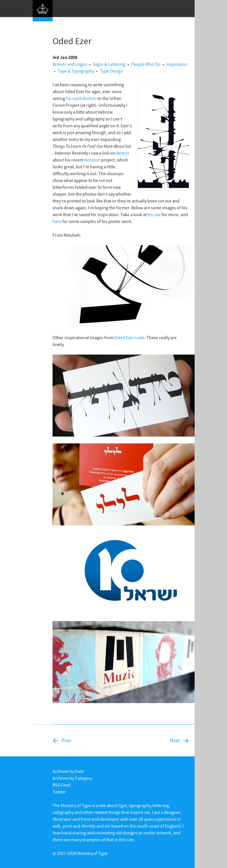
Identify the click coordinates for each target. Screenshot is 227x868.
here (57, 221)
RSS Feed (62, 785)
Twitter (59, 792)
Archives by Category (72, 778)
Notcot (123, 153)
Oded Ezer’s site (130, 337)
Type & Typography (76, 71)
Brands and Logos (70, 64)
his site (154, 214)
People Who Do (146, 64)
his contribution (81, 98)
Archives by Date (68, 771)
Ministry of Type (92, 853)
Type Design (112, 71)
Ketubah (92, 160)
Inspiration (177, 64)
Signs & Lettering (109, 64)
